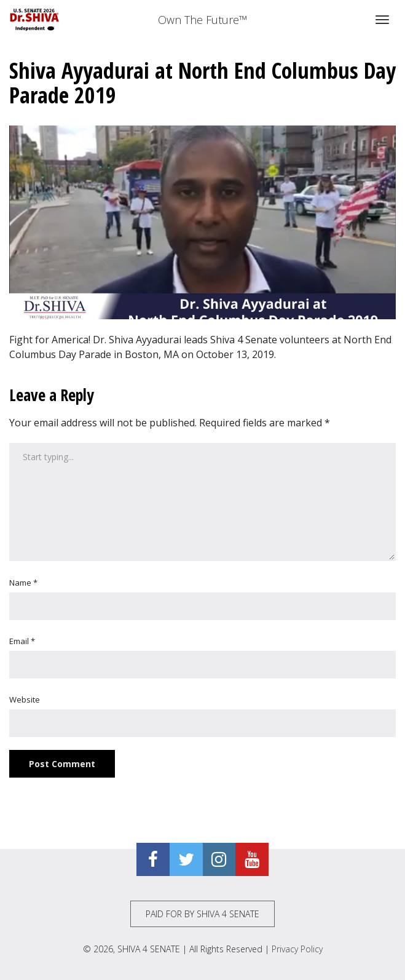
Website (25, 699)
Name (23, 583)
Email (22, 641)
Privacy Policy (297, 949)
